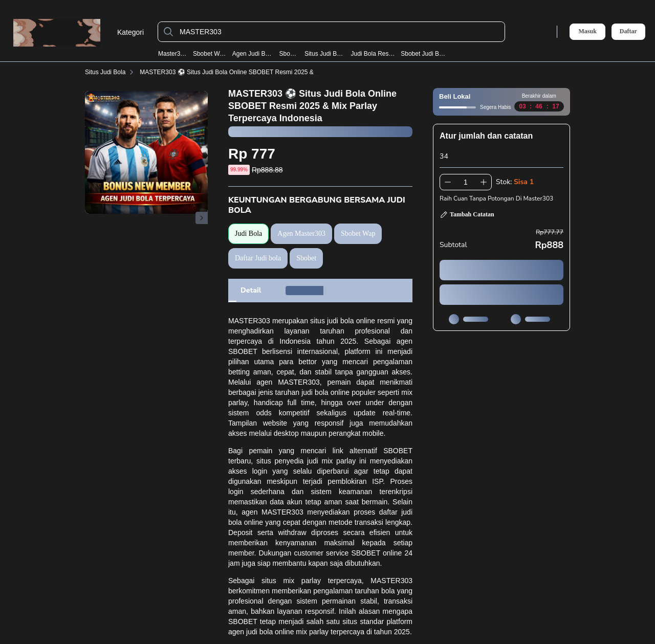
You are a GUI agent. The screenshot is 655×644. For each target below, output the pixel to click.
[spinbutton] (466, 182)
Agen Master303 (301, 234)
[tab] (251, 291)
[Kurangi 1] (448, 182)
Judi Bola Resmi (373, 54)
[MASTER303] (340, 32)
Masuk (587, 31)
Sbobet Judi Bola (424, 54)
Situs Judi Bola (325, 54)
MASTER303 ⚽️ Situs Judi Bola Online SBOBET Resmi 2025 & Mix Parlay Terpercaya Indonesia (272, 72)
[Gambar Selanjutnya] (202, 218)
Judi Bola (248, 234)
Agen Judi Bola (253, 54)
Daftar (628, 31)
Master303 (172, 54)
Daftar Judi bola (258, 258)
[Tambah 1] (484, 182)
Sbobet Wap (210, 54)
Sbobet (289, 54)
